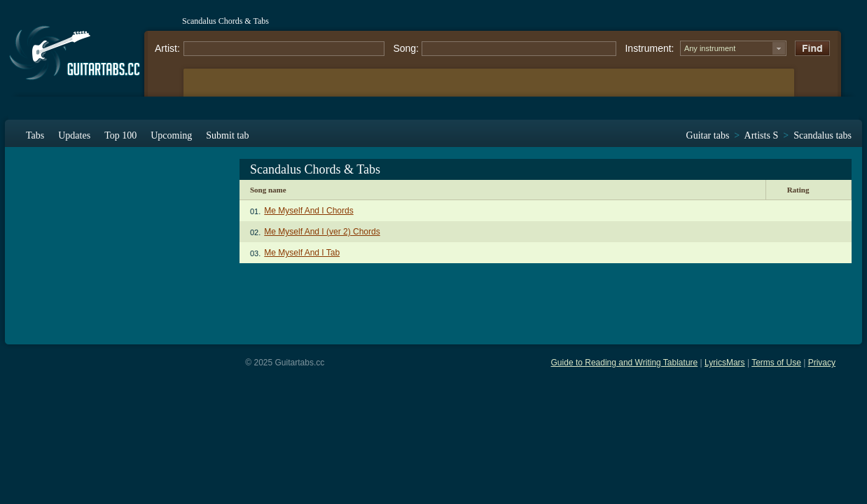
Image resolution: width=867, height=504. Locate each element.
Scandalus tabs (823, 135)
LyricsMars (725, 363)
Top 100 (120, 135)
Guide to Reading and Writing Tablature (625, 363)
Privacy (822, 363)
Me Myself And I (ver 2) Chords (322, 232)
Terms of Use (776, 363)
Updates (74, 135)
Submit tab (227, 135)
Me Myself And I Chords (308, 211)
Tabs (35, 135)
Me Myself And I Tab (302, 253)
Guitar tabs (708, 135)
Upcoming (171, 135)
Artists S (762, 135)
